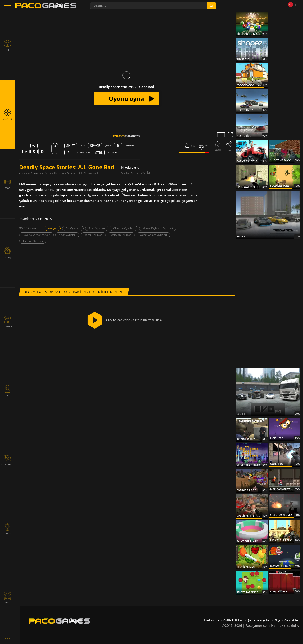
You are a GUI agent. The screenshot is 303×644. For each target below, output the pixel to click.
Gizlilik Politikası (233, 620)
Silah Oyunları (97, 228)
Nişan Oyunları (67, 235)
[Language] (294, 5)
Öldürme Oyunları (124, 228)
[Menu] (7, 6)
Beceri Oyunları (93, 235)
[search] (212, 6)
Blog (277, 620)
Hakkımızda (211, 620)
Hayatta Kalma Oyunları (36, 235)
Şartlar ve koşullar (259, 620)
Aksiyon (53, 228)
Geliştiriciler (292, 620)
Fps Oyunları (73, 228)
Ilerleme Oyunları (33, 241)
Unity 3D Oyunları (121, 235)
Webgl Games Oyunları (153, 235)
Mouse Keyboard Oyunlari (158, 228)
